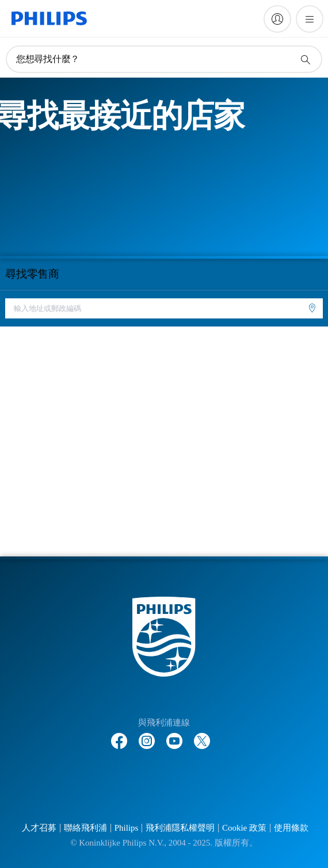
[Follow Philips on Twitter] (202, 735)
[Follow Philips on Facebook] (119, 735)
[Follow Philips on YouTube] (174, 735)
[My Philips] (277, 19)
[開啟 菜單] (310, 19)
